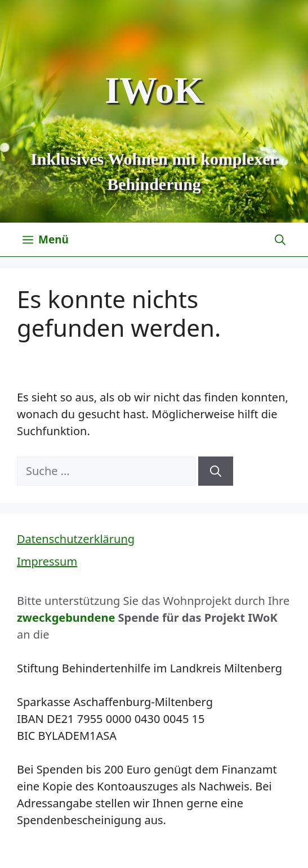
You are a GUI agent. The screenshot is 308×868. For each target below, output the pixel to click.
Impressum (47, 561)
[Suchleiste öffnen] (280, 239)
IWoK (154, 90)
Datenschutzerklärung (76, 539)
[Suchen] (216, 471)
